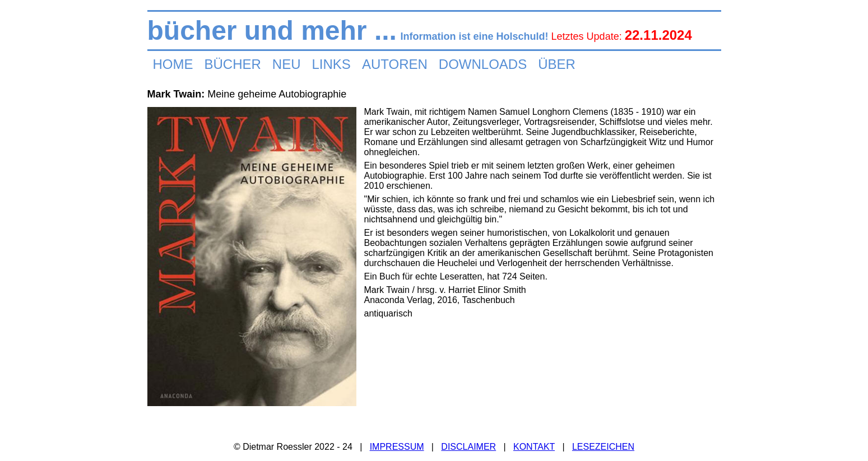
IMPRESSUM (397, 447)
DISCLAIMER (468, 447)
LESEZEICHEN (603, 447)
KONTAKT (534, 447)
